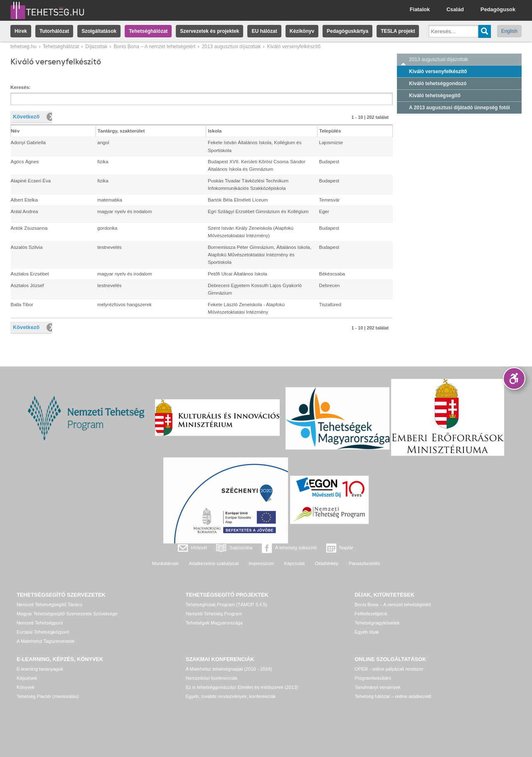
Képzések (27, 678)
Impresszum (261, 563)
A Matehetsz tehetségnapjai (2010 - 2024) (229, 669)
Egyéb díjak (367, 632)
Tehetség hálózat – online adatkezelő (393, 696)
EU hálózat (264, 31)
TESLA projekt (398, 31)
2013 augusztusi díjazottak (231, 47)
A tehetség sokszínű (296, 548)
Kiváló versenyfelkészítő (438, 71)
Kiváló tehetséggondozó (438, 84)
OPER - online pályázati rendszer (389, 669)
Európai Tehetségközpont (43, 632)
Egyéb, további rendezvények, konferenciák (231, 696)
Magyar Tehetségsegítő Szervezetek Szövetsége (67, 614)
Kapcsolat (294, 563)
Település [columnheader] (330, 131)
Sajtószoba (241, 548)
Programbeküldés (373, 678)
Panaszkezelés (364, 563)
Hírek (21, 31)
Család (455, 9)
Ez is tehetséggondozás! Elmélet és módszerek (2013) (242, 687)
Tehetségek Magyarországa (214, 623)
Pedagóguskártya (347, 31)
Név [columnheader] (15, 131)
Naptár (347, 548)
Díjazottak (96, 47)
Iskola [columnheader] (215, 131)
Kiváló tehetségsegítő (435, 96)
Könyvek (26, 687)
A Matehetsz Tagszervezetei (46, 641)
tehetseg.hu (23, 47)
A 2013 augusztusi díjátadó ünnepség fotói (459, 108)
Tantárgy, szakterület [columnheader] (121, 131)
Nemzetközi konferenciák (212, 678)
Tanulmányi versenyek (378, 687)
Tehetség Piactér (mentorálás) (48, 696)
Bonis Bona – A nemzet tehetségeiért (154, 47)
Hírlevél (199, 548)
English (509, 31)
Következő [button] (26, 117)
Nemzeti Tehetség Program (214, 614)
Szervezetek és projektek (209, 31)
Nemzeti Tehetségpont (40, 623)
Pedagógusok (498, 9)
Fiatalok (420, 9)
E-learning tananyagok (40, 669)
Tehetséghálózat (148, 31)
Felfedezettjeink (371, 614)
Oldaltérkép (326, 563)
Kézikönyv (302, 31)
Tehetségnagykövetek (377, 623)
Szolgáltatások (99, 31)
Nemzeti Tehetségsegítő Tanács (49, 605)
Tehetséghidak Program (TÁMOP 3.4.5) (227, 605)
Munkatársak (165, 563)
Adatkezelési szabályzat (213, 563)
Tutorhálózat (54, 31)
